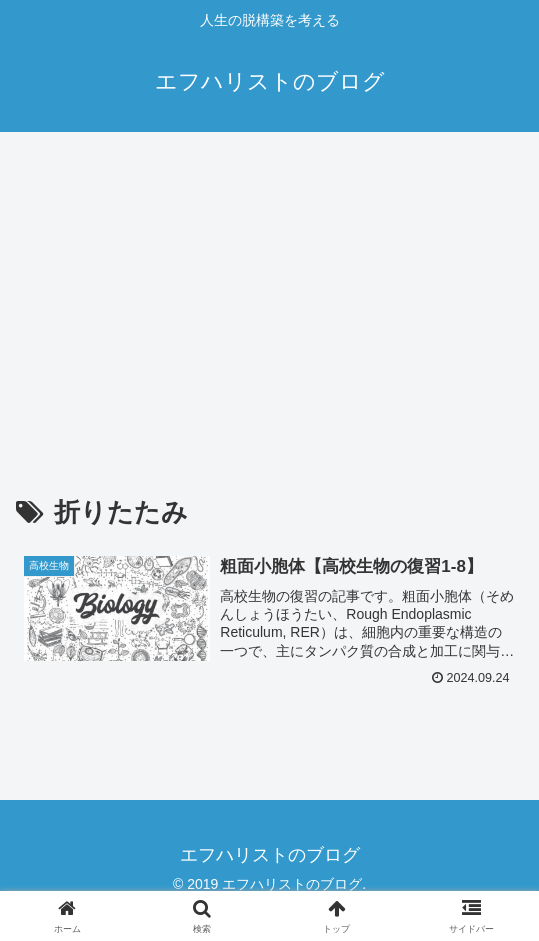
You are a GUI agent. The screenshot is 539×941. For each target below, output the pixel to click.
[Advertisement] (269, 296)
